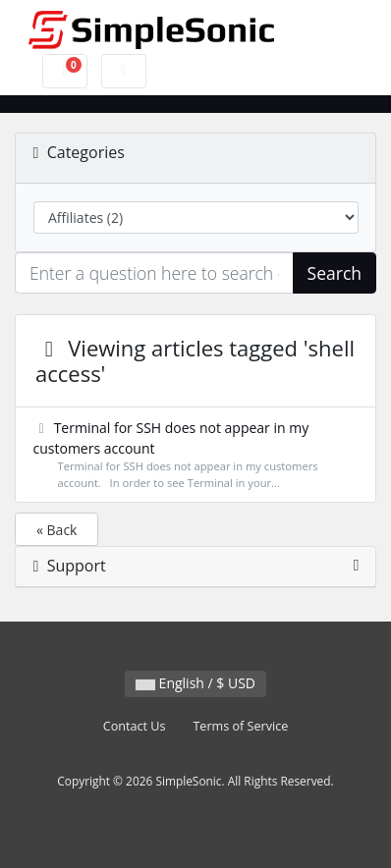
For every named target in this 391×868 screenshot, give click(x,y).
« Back (56, 530)
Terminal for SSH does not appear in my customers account (196, 455)
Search (335, 273)
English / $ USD (195, 683)
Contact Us (135, 726)
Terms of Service (240, 726)
